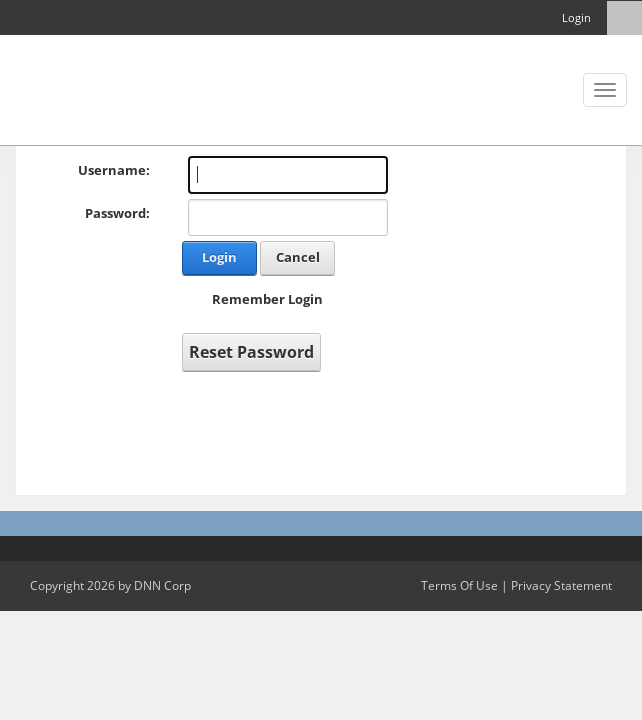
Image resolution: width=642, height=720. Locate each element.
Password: (117, 213)
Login (576, 17)
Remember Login (267, 299)
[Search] (624, 18)
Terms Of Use (459, 585)
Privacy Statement (561, 585)
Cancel (298, 257)
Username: (114, 170)
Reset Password (251, 352)
